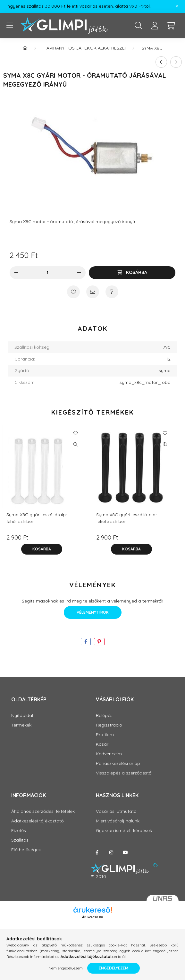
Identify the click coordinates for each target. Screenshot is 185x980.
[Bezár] (177, 6)
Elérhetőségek (26, 850)
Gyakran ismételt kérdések (124, 831)
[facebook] (86, 642)
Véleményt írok (93, 612)
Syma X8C (152, 48)
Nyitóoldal (22, 716)
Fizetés (19, 831)
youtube (125, 852)
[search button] (139, 26)
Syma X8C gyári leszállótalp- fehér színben (37, 518)
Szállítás (20, 840)
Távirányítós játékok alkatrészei (85, 48)
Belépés (104, 716)
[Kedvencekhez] (73, 292)
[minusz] (16, 273)
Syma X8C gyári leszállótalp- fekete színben (127, 518)
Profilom (105, 735)
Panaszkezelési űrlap (118, 763)
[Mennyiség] (48, 273)
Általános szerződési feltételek (43, 811)
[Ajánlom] (93, 292)
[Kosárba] (132, 273)
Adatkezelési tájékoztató (38, 821)
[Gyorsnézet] (75, 444)
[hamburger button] (10, 26)
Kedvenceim (109, 754)
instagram (111, 852)
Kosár (102, 744)
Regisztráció (109, 725)
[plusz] (79, 273)
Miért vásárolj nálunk (118, 821)
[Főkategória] (25, 48)
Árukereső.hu (92, 917)
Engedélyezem (114, 968)
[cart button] (171, 26)
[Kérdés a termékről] (112, 292)
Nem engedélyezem (66, 968)
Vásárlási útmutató (116, 811)
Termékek (21, 725)
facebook (97, 852)
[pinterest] (99, 642)
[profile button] (155, 26)
